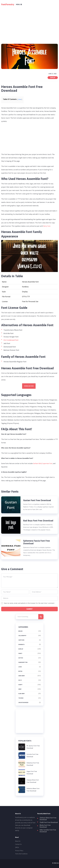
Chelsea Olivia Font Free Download (33, 781)
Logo (20, 667)
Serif (20, 689)
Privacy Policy (19, 851)
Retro (20, 671)
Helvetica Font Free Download (33, 764)
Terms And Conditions (21, 854)
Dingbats (21, 644)
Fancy (20, 653)
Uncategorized (23, 702)
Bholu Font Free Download (45, 826)
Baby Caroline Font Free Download (48, 831)
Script (20, 685)
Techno (21, 698)
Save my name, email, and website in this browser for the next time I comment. (29, 603)
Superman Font (47, 463)
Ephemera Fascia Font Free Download (37, 542)
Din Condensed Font (11, 340)
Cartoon (21, 640)
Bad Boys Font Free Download (38, 521)
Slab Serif (22, 694)
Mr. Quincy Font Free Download (33, 747)
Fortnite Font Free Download (32, 755)
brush (20, 631)
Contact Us (18, 844)
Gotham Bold (37, 463)
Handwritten (23, 662)
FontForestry (8, 4)
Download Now (29, 386)
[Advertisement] (30, 22)
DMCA (17, 847)
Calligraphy (22, 636)
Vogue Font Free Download (32, 773)
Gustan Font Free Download (37, 500)
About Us (18, 841)
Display (53, 78)
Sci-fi (20, 680)
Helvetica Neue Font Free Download (33, 790)
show (20, 99)
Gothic (21, 658)
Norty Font (47, 226)
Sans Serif (22, 676)
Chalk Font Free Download (49, 822)
